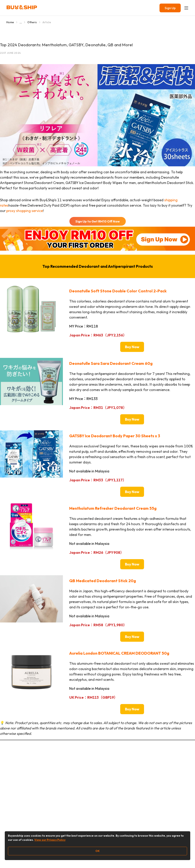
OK (98, 851)
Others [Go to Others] (32, 22)
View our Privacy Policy (50, 840)
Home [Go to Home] (10, 22)
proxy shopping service (25, 211)
